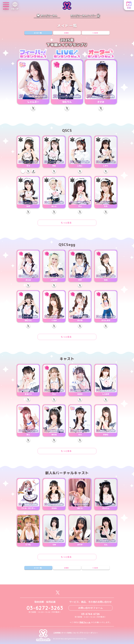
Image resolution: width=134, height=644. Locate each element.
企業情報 (57, 633)
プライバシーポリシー (89, 633)
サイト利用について (70, 633)
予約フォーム (85, 622)
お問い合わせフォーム (91, 608)
